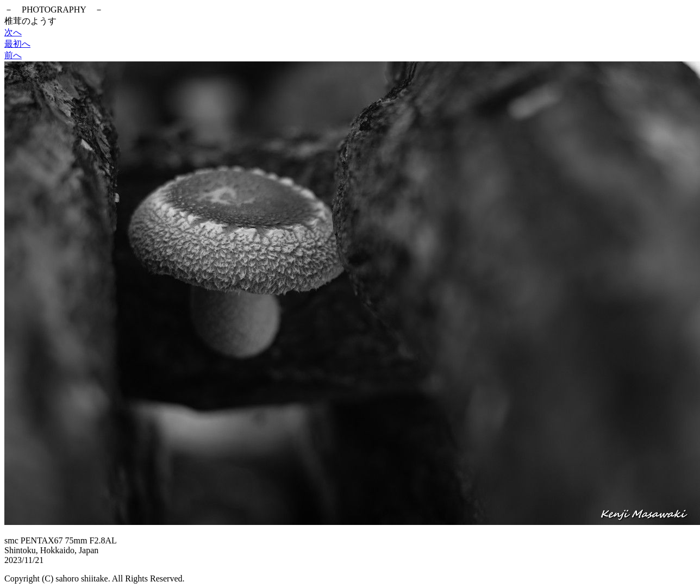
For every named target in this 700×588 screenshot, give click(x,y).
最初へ (17, 44)
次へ (13, 32)
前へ (13, 55)
